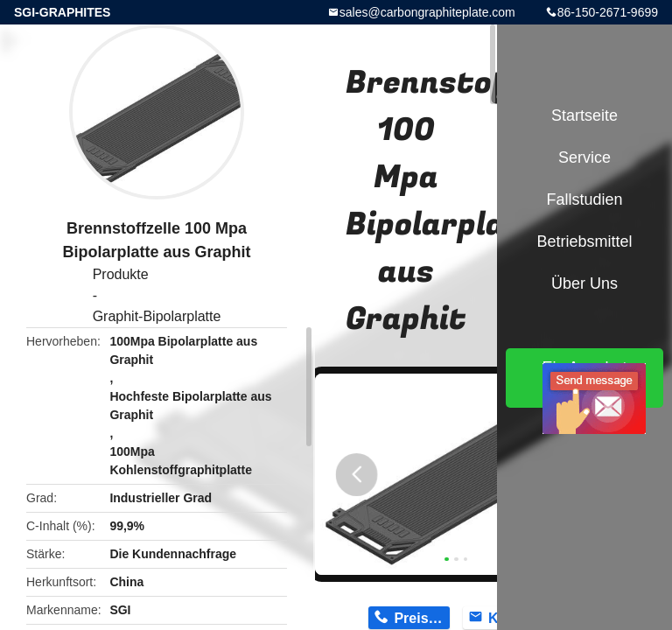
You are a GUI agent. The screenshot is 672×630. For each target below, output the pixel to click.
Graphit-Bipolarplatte (157, 316)
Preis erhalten (421, 618)
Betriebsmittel (584, 241)
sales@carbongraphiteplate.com (427, 12)
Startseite (584, 115)
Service (584, 157)
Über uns (584, 283)
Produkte (121, 274)
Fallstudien (584, 199)
